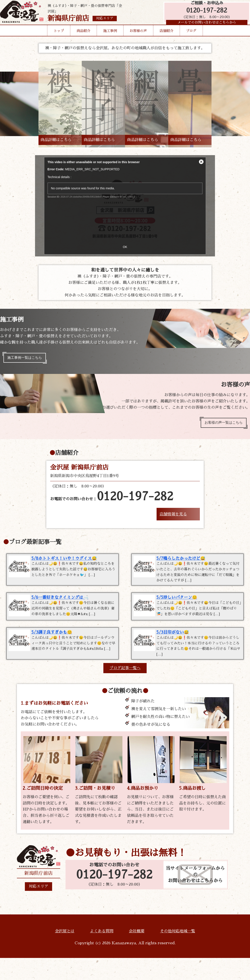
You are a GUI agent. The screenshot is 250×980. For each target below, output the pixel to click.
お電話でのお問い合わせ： (112, 501)
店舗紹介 (167, 38)
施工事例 (110, 38)
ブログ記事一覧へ (125, 690)
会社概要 (137, 953)
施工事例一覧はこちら (28, 359)
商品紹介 (83, 38)
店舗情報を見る (173, 518)
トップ (59, 38)
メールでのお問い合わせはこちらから (205, 27)
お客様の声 (138, 38)
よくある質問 (102, 953)
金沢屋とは (65, 953)
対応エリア (38, 908)
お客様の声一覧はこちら (220, 426)
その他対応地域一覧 (178, 953)
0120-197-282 (205, 14)
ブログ (191, 38)
